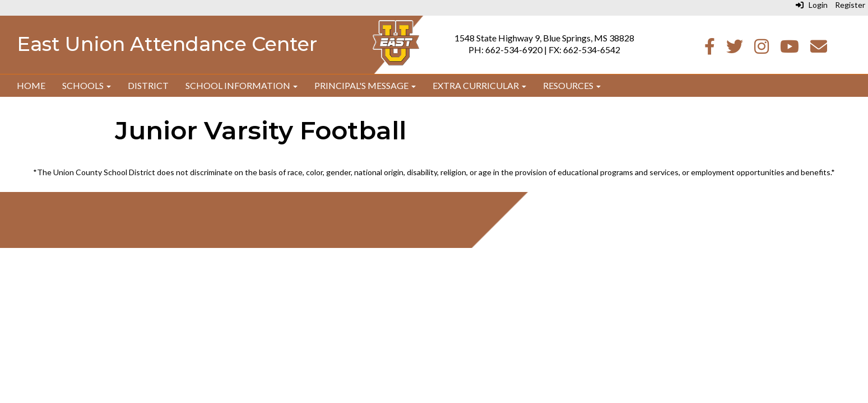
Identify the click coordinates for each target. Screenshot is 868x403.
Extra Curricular (479, 85)
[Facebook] (710, 49)
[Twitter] (735, 49)
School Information (242, 85)
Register (850, 5)
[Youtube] (790, 49)
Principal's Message (365, 85)
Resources (572, 85)
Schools (87, 85)
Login (812, 5)
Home (31, 85)
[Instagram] (762, 49)
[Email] (819, 49)
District (148, 85)
